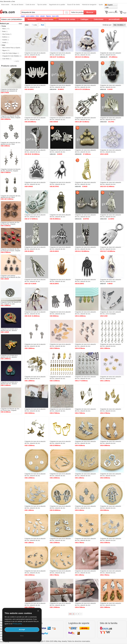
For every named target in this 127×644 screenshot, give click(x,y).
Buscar (90, 12)
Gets (7, 12)
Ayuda (101, 5)
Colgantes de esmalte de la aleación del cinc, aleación (9, 330)
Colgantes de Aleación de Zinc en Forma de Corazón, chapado (10, 250)
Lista (35, 25)
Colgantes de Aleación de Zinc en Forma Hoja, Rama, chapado (11, 117)
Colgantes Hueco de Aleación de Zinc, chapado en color (11, 303)
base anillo (55, 16)
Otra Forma (7, 34)
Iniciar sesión (5, 5)
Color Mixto (7, 59)
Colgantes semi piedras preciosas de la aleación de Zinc (11, 276)
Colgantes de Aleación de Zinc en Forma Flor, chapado (10, 223)
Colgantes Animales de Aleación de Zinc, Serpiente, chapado (11, 170)
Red (42, 25)
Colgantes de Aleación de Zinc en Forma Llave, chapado (10, 410)
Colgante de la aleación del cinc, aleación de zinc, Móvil (11, 197)
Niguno (6, 50)
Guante (6, 40)
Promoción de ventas (67, 19)
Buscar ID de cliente (73, 5)
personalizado (114, 19)
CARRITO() (113, 12)
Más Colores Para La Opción (12, 48)
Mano (6, 29)
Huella (5, 43)
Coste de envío (30, 5)
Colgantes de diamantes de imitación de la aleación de (9, 90)
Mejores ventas (48, 19)
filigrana (48, 16)
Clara (20, 24)
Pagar (125, 13)
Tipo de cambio (42, 5)
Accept (22, 629)
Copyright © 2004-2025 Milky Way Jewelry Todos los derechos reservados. (64, 641)
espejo (23, 16)
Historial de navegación (89, 5)
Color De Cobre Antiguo (11, 53)
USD (107, 8)
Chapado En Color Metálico (12, 56)
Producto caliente (9, 66)
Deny (22, 636)
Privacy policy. (18, 624)
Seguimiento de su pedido (57, 5)
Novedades (32, 19)
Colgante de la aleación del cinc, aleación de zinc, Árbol (11, 143)
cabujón (42, 16)
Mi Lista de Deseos (17, 5)
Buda (5, 31)
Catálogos (84, 19)
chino (37, 16)
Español (110, 5)
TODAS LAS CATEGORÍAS (11, 19)
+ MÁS (16, 61)
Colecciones (98, 19)
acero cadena (30, 16)
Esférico (6, 37)
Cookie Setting (5, 642)
